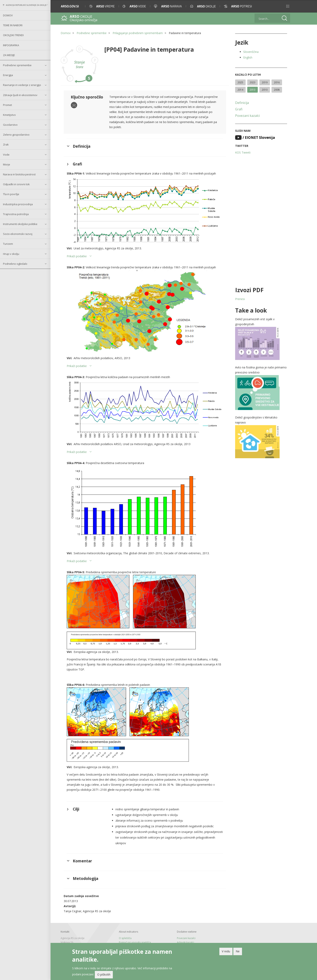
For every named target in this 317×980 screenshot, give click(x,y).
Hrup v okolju (11, 254)
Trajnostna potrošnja (16, 214)
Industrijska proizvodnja (18, 204)
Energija (8, 75)
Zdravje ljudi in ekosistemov (20, 95)
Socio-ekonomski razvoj (18, 234)
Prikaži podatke (77, 256)
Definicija (242, 103)
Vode (6, 155)
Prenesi (240, 299)
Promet (7, 105)
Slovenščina (251, 52)
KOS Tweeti (243, 152)
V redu (226, 951)
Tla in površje (11, 194)
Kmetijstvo (9, 115)
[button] (288, 6)
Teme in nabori (13, 25)
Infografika (11, 45)
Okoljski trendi (13, 35)
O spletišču (125, 938)
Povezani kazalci (247, 116)
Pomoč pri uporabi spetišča (135, 942)
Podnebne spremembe (17, 65)
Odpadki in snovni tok (16, 184)
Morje (7, 164)
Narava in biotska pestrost (19, 174)
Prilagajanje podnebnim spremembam (138, 33)
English (248, 57)
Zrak (6, 144)
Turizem (8, 244)
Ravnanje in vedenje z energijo (22, 85)
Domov (8, 15)
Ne (238, 951)
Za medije (9, 55)
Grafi (239, 109)
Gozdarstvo (10, 125)
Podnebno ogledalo (15, 264)
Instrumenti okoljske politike (20, 224)
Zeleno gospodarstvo (16, 135)
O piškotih (104, 974)
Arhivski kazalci (185, 942)
